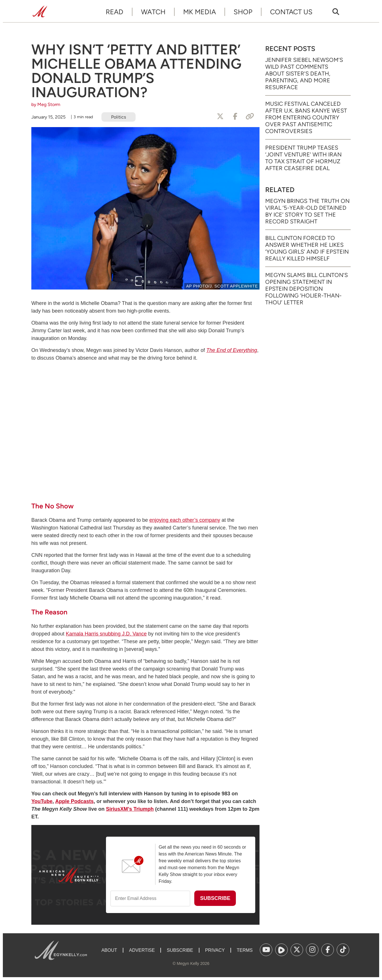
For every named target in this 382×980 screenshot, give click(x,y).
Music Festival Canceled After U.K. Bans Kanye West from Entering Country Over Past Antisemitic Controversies (306, 117)
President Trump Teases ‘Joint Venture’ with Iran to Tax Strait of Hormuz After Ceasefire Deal (303, 158)
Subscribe (180, 950)
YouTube (42, 801)
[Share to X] (220, 117)
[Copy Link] (250, 117)
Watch (153, 12)
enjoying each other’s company (185, 520)
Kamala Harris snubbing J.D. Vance (106, 634)
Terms (245, 950)
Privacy (215, 950)
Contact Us (291, 12)
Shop (243, 12)
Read (115, 12)
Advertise (142, 950)
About (109, 950)
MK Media (200, 12)
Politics (119, 117)
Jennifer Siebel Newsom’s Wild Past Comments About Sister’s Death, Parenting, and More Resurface (304, 74)
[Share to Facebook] (235, 117)
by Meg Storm (46, 104)
